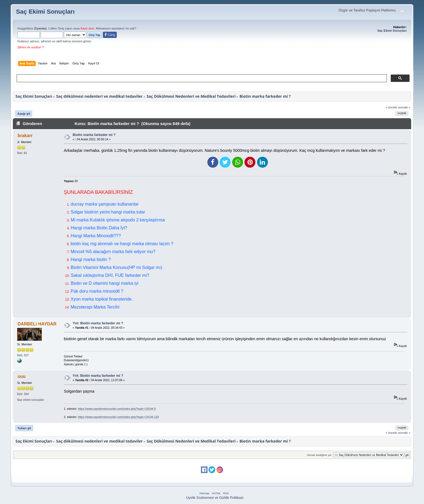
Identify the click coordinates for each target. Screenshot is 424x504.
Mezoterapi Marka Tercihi (95, 307)
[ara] (201, 78)
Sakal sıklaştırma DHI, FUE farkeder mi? (110, 275)
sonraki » (404, 107)
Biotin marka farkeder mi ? (94, 135)
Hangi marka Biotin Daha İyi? (99, 228)
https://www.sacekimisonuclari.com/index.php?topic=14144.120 (118, 417)
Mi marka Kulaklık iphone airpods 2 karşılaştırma (118, 220)
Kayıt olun (87, 28)
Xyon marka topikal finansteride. (102, 299)
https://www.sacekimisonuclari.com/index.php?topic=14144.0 (117, 409)
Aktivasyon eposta (108, 28)
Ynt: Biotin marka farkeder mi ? (98, 323)
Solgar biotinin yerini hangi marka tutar (108, 212)
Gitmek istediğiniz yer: (319, 455)
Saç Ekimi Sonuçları (45, 12)
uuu (21, 376)
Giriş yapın (65, 28)
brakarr (25, 136)
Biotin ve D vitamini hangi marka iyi (104, 283)
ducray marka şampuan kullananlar (105, 204)
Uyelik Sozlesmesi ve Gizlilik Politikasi (215, 498)
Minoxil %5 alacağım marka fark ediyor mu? (113, 252)
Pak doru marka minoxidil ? (97, 291)
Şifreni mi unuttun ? (31, 47)
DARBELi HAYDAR (37, 324)
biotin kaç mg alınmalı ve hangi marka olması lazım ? (122, 244)
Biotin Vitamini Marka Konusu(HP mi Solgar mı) (117, 267)
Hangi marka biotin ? (91, 260)
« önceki (391, 107)
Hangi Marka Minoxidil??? (96, 236)
